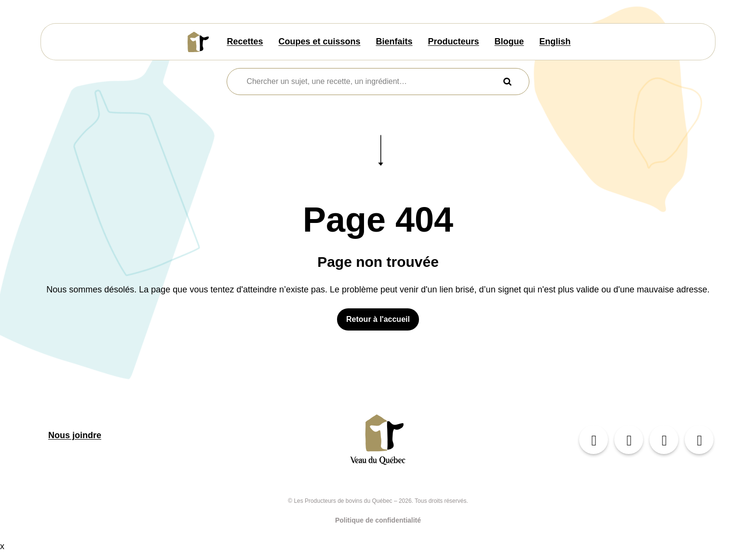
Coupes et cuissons (319, 41)
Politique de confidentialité (378, 520)
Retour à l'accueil (378, 319)
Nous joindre (75, 435)
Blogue (509, 41)
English (555, 41)
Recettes (245, 41)
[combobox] (372, 82)
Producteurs (454, 41)
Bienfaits (394, 41)
